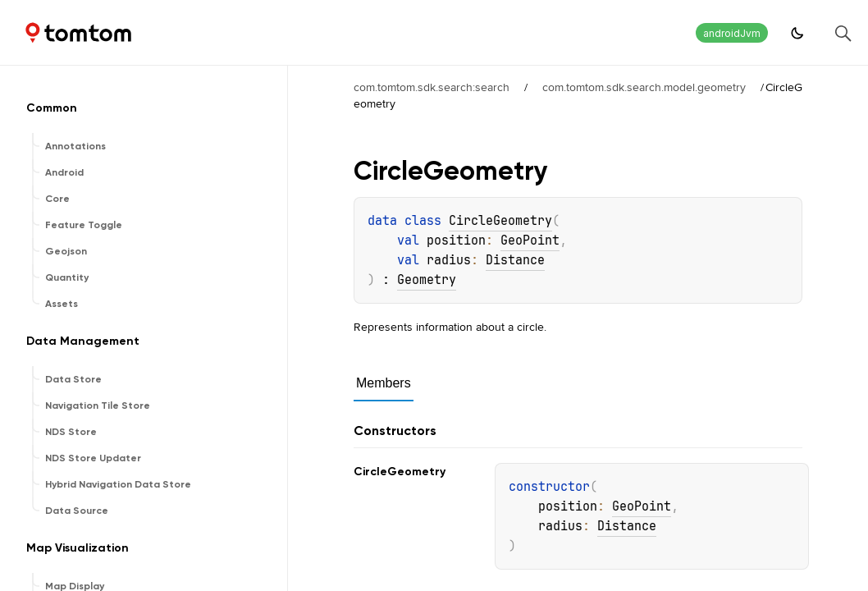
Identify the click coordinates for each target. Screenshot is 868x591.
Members (384, 383)
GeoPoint (530, 241)
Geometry (427, 280)
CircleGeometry (500, 221)
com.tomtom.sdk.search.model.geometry (644, 87)
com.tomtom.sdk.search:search (432, 87)
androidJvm (732, 33)
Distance (515, 260)
